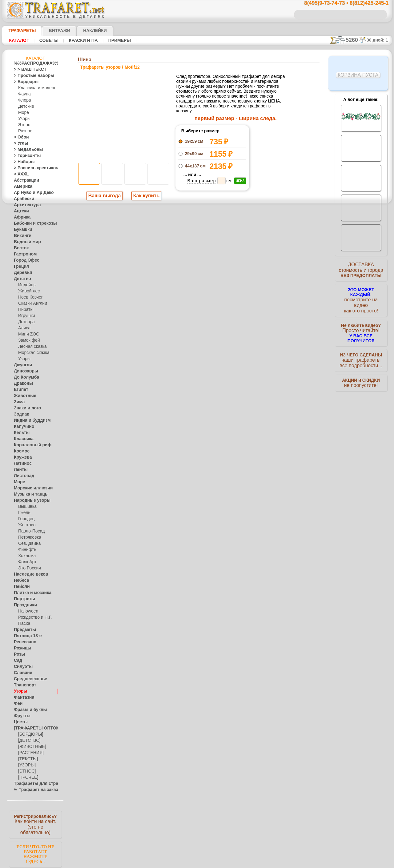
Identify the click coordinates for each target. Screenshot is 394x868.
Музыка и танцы (28, 494)
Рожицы (21, 648)
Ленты (19, 470)
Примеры (117, 40)
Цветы (20, 722)
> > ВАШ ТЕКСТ (26, 70)
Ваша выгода (105, 196)
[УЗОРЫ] (26, 765)
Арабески (22, 199)
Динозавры (24, 371)
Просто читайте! (361, 325)
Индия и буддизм (29, 420)
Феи (17, 704)
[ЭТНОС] (26, 771)
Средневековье (27, 679)
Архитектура (25, 205)
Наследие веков (28, 574)
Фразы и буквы (27, 710)
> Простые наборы (30, 76)
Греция (20, 267)
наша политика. (228, 863)
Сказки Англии (31, 303)
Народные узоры (29, 500)
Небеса (20, 581)
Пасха (24, 624)
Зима (18, 402)
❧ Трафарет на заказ (33, 790)
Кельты (20, 433)
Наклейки (84, 30)
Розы (18, 654)
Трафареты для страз (33, 784)
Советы (48, 40)
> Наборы (22, 162)
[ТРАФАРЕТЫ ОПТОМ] (34, 728)
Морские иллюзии (30, 488)
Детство (21, 279)
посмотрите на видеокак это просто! (361, 299)
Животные (23, 396)
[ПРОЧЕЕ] (27, 778)
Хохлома (26, 556)
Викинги (21, 236)
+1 (220, 288)
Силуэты (21, 667)
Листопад (22, 476)
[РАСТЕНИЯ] (29, 753)
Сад (17, 661)
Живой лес (28, 291)
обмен (226, 416)
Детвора (26, 322)
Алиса (24, 328)
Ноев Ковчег (29, 297)
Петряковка (28, 537)
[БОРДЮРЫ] (29, 734)
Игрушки (26, 316)
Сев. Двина (28, 544)
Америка (22, 187)
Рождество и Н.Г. (33, 617)
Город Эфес (24, 260)
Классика (22, 439)
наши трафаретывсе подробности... (361, 352)
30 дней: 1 (380, 40)
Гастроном (23, 254)
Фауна (24, 94)
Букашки (21, 230)
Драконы (22, 384)
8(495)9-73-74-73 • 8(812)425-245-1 (340, 3)
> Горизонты (25, 156)
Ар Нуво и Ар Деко (30, 193)
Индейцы (26, 285)
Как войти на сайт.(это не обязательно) (35, 824)
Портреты (23, 599)
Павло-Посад (30, 531)
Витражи (52, 30)
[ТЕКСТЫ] (27, 759)
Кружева (22, 457)
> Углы (20, 143)
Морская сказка (32, 353)
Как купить (145, 196)
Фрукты (21, 716)
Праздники (24, 605)
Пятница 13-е (25, 636)
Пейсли (20, 587)
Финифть (26, 550)
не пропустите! (361, 376)
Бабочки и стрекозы (31, 223)
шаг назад (197, 288)
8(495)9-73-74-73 (165, 363)
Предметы (23, 630)
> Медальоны (26, 150)
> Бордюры (23, 82)
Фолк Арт (26, 562)
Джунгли (22, 365)
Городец (25, 519)
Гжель (23, 513)
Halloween (27, 611)
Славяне (21, 673)
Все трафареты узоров (197, 302)
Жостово (26, 525)
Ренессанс (23, 642)
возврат (210, 416)
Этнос (23, 125)
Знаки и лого (25, 408)
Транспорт (23, 685)
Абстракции (24, 180)
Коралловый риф (29, 445)
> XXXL (20, 174)
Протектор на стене (197, 273)
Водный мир (25, 242)
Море (23, 113)
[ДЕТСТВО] (28, 741)
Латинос (21, 464)
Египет (20, 390)
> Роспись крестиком (32, 168)
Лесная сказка (31, 347)
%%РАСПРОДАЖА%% (34, 63)
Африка (21, 217)
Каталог (19, 40)
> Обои (20, 137)
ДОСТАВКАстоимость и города (361, 271)
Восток (20, 248)
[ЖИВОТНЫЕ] (31, 747)
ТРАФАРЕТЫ (19, 30)
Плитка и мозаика (30, 593)
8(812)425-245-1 (239, 363)
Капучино (22, 427)
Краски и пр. (82, 40)
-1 (174, 288)
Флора (24, 100)
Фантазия (22, 697)
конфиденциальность (181, 416)
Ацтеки (20, 211)
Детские (25, 106)
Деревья (21, 273)
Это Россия (28, 568)
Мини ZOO (28, 334)
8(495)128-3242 (203, 363)
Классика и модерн (35, 88)
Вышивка (26, 507)
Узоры (24, 119)
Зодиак (20, 414)
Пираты (25, 310)
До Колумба (25, 377)
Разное (24, 131)
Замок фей (28, 340)
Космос (20, 451)
